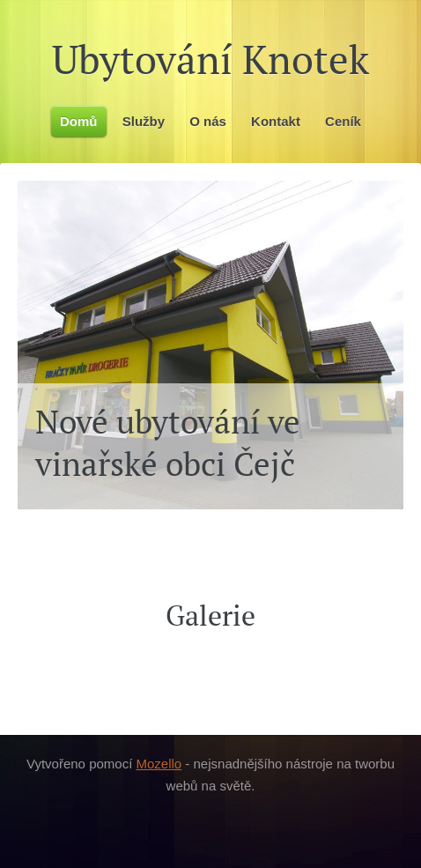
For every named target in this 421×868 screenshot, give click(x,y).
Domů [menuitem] (79, 121)
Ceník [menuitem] (343, 121)
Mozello (159, 764)
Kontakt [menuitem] (276, 121)
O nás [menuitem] (208, 121)
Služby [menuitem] (144, 121)
